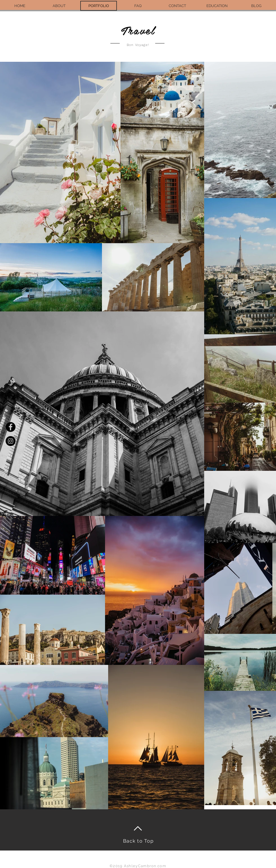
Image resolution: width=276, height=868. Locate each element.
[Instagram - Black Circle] (11, 441)
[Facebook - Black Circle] (11, 427)
